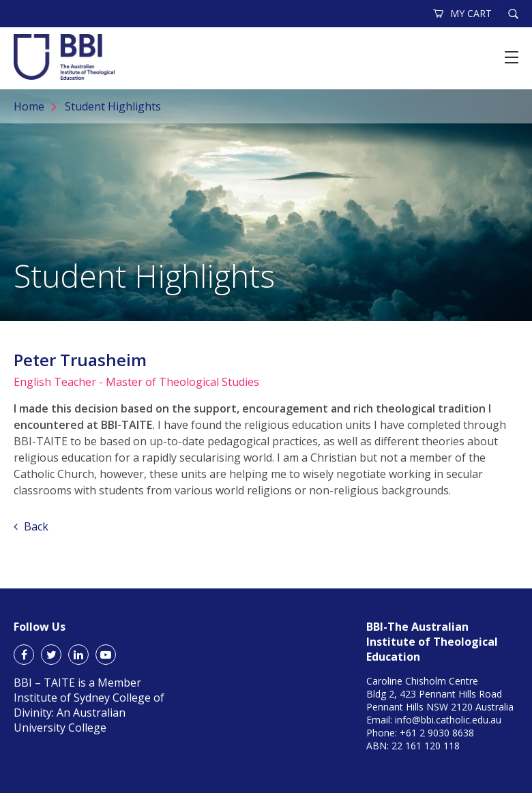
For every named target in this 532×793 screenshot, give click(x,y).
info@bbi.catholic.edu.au (448, 720)
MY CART (463, 13)
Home (29, 106)
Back (31, 526)
